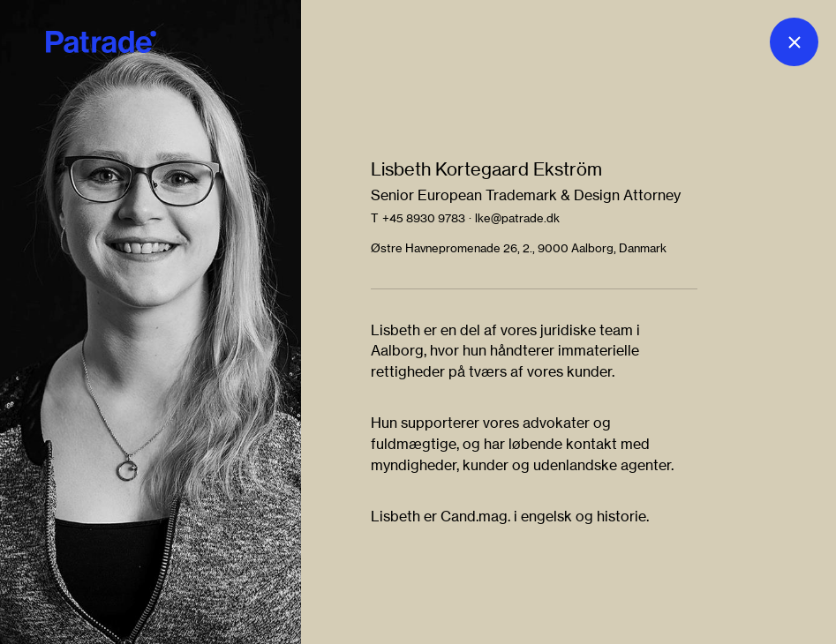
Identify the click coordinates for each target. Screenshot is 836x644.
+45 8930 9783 (424, 218)
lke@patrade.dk (517, 218)
